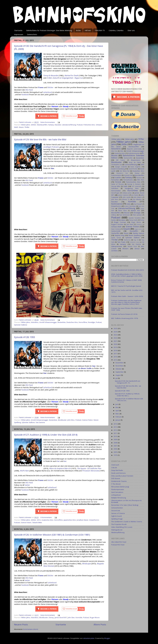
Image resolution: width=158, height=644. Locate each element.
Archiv (78, 30)
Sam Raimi (130, 224)
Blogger (107, 638)
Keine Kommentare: (48, 122)
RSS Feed (29, 90)
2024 (116, 332)
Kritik (128, 204)
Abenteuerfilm (42, 125)
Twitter (27, 485)
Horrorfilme (83, 322)
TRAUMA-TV (100, 30)
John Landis (127, 197)
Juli (117, 378)
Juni (117, 404)
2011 (116, 433)
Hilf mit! (88, 30)
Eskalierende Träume (119, 481)
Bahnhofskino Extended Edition (128, 157)
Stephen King (119, 235)
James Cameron (123, 195)
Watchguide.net (117, 530)
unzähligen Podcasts (51, 147)
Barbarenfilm (128, 158)
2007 (116, 446)
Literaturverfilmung (69, 125)
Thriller (27, 127)
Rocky (142, 220)
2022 (116, 338)
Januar (118, 420)
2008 (116, 443)
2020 (116, 344)
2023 (116, 335)
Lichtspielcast (116, 495)
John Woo (71, 420)
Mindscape (86, 564)
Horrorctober (116, 191)
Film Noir (141, 180)
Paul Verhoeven (124, 215)
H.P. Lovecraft (136, 186)
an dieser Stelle (85, 368)
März (118, 414)
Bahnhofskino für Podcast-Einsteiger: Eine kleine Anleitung (49, 30)
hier (94, 366)
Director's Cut (122, 173)
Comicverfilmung (131, 165)
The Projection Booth (119, 524)
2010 (116, 436)
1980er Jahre (25, 322)
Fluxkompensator (118, 489)
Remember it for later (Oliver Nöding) (125, 505)
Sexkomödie (116, 231)
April (117, 411)
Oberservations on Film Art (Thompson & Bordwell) (126, 501)
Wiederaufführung (118, 532)
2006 (116, 449)
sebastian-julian (89, 638)
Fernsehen (115, 180)
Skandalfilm (134, 231)
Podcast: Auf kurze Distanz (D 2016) (124, 314)
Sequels (127, 229)
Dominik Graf (128, 175)
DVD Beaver (116, 478)
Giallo (125, 186)
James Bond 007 (61, 618)
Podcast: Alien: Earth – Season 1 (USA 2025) (127, 296)
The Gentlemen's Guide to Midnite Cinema (127, 522)
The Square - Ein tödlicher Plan (89, 468)
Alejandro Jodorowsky (134, 149)
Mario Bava (122, 211)
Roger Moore (95, 618)
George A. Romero (134, 184)
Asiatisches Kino (47, 520)
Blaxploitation (136, 160)
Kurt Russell (138, 204)
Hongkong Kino (132, 188)
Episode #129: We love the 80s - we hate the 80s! (40, 139)
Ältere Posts (100, 625)
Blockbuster (62, 420)
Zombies (115, 251)
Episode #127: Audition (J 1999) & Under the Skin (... (127, 395)
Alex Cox (114, 151)
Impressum (19, 34)
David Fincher (133, 169)
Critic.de (114, 468)
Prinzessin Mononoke (91, 471)
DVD (142, 165)
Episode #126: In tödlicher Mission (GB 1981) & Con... (129, 400)
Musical (127, 213)
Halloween (115, 188)
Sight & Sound (116, 516)
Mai (117, 407)
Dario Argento (136, 167)
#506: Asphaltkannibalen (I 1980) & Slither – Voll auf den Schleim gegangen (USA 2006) (127, 275)
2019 (116, 347)
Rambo (114, 220)
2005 (116, 452)
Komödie (79, 618)
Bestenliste (62, 322)
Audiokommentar (134, 153)
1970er (141, 139)
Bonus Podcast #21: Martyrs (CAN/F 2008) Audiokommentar (127, 281)
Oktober (119, 369)
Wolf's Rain (24, 471)
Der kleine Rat (125, 171)
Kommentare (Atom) (31, 629)
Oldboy (114, 215)
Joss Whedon (137, 199)
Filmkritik (118, 182)
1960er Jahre (25, 125)
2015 (116, 360)
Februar (119, 417)
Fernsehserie (128, 180)
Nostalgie (92, 322)
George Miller (116, 186)
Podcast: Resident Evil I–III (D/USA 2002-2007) (128, 270)
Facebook (25, 94)
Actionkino (35, 322)
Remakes (122, 220)
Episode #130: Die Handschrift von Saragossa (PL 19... (128, 382)
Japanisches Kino (70, 520)
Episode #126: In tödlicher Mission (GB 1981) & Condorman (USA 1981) (52, 535)
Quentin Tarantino (135, 218)
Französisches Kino (133, 182)
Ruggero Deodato (117, 224)
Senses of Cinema (118, 513)
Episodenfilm (139, 175)
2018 (116, 350)
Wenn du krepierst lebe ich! (60, 468)
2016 (116, 357)
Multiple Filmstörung (119, 498)
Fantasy (51, 125)
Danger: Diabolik (121, 167)
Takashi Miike (37, 522)
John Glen (71, 618)
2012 (116, 430)
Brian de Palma (135, 162)
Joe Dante (135, 195)
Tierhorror (127, 240)
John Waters (138, 197)
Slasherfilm (115, 233)
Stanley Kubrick (138, 233)
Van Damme (40, 422)
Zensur (137, 249)
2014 (39, 520)
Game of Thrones (118, 184)
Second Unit (116, 511)
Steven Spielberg (134, 235)
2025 (116, 328)
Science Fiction (87, 420)
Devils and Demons (118, 473)
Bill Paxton (121, 160)
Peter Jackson (137, 215)
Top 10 (136, 240)
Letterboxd (47, 92)
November (120, 366)
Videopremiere (117, 246)
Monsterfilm (116, 213)
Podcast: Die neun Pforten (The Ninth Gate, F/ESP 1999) (127, 309)
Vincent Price (132, 246)
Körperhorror (94, 520)
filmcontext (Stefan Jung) (120, 487)
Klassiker (58, 125)
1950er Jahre (116, 139)
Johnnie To (126, 199)
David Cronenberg (118, 169)
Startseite (18, 30)
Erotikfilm (118, 178)
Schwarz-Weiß (116, 227)
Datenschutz (32, 34)
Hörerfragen (115, 193)
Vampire (123, 244)
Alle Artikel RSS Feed (119, 542)
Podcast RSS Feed (118, 545)
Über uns (131, 30)
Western (125, 249)
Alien (122, 151)
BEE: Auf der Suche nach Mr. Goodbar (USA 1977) (127, 291)
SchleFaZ (139, 224)
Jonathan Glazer (83, 520)
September (120, 372)
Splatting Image (117, 519)
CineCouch (115, 465)
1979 (116, 455)
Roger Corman (120, 222)
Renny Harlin (133, 220)
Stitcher (50, 87)
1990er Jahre (25, 420)
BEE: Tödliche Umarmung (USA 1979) (125, 318)
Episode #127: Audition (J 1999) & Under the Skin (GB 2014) (46, 435)
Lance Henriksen (130, 206)
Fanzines (139, 178)
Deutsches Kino (72, 322)
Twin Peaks (121, 242)
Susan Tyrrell (116, 238)
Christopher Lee (117, 165)
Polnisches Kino (89, 125)
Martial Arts (135, 211)
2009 (116, 439)
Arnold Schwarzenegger (48, 322)
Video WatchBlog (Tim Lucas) (122, 527)
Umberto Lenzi (135, 242)
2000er (33, 125)
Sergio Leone (138, 229)
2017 (116, 354)
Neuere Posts (21, 625)
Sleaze (21, 127)
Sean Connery (116, 229)
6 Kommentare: (46, 517)
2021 (116, 341)
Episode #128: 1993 (25, 337)
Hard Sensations (117, 492)
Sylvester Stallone (21, 325)
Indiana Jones (127, 193)
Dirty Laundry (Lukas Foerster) (122, 476)
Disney (51, 618)
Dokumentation (116, 175)
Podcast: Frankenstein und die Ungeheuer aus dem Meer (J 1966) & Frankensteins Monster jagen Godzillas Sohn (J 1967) (126, 302)
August (118, 375)
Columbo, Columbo (116, 30)
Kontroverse (117, 204)
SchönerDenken (117, 508)
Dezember (120, 363)
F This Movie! (116, 484)
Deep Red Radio (117, 470)
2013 (116, 427)
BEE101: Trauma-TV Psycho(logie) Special (126, 286)
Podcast (80, 125)
